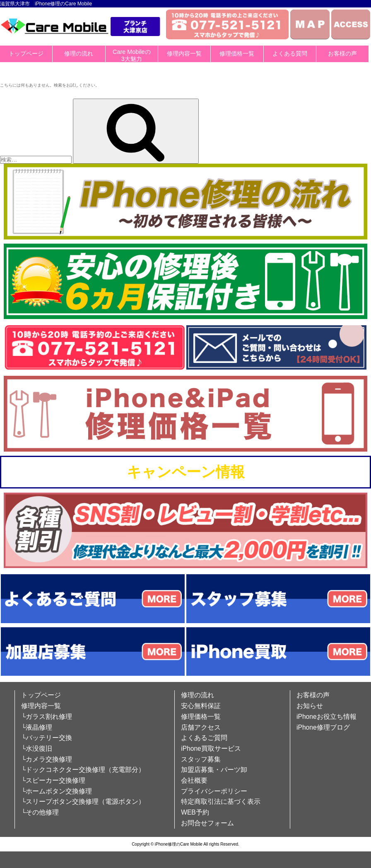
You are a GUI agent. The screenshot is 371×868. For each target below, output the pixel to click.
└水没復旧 (37, 748)
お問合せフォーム (207, 823)
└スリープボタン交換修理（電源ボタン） (83, 802)
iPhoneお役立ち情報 (326, 717)
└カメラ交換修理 (47, 759)
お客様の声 (342, 53)
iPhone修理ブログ (323, 727)
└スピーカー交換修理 (53, 780)
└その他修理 (40, 812)
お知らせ (310, 706)
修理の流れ (79, 53)
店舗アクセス (201, 727)
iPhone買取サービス (211, 748)
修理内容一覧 (184, 53)
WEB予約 (195, 812)
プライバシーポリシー (214, 791)
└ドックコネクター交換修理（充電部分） (83, 770)
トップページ (26, 53)
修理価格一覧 (237, 53)
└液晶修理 (37, 727)
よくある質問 (290, 53)
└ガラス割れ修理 (47, 717)
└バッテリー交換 (47, 738)
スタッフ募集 (201, 759)
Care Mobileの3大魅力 (132, 55)
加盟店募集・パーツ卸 (214, 770)
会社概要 (194, 780)
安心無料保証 (201, 706)
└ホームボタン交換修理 (57, 791)
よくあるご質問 (204, 738)
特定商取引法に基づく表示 (221, 802)
